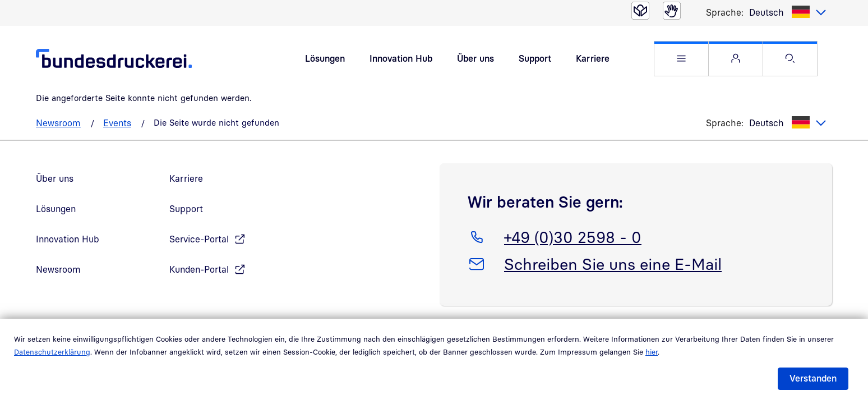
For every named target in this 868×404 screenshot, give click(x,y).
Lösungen (325, 58)
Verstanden (813, 378)
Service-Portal (199, 239)
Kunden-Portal (199, 269)
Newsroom (58, 123)
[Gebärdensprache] (672, 11)
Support (535, 58)
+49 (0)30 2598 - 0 (572, 235)
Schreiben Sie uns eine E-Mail (613, 262)
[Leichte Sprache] (640, 11)
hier (652, 352)
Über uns (475, 58)
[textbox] (788, 12)
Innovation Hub (401, 58)
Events (117, 123)
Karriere (593, 58)
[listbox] (788, 12)
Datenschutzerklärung (52, 352)
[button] (681, 59)
